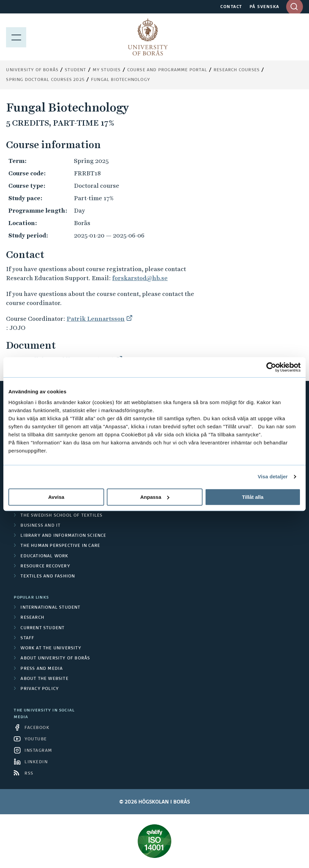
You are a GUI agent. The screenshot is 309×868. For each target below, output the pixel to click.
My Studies (107, 70)
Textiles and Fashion (48, 576)
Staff (27, 638)
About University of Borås (55, 658)
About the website (44, 679)
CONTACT (231, 7)
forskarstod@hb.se (140, 278)
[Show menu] (16, 37)
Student (75, 70)
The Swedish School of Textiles (61, 516)
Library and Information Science (63, 536)
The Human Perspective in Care (60, 546)
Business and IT (40, 526)
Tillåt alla (253, 497)
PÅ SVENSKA (264, 7)
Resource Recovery (45, 566)
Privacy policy (40, 689)
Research (32, 618)
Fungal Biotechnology (121, 80)
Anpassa (155, 497)
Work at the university (51, 648)
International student (50, 608)
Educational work (44, 556)
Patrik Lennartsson (96, 319)
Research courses (237, 70)
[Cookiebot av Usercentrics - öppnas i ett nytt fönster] (271, 367)
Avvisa (56, 497)
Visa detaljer (273, 476)
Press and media (42, 669)
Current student (42, 628)
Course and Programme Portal (167, 70)
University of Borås (32, 70)
